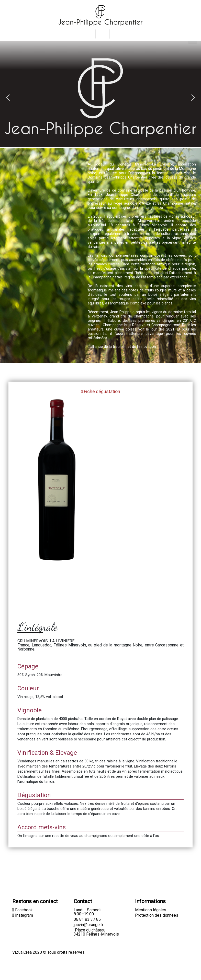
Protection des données (157, 915)
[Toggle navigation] (103, 34)
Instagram (23, 915)
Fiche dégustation (100, 391)
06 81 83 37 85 (87, 919)
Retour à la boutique (32, 371)
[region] (100, 82)
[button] (8, 98)
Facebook (23, 910)
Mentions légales (151, 910)
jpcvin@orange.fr (88, 925)
